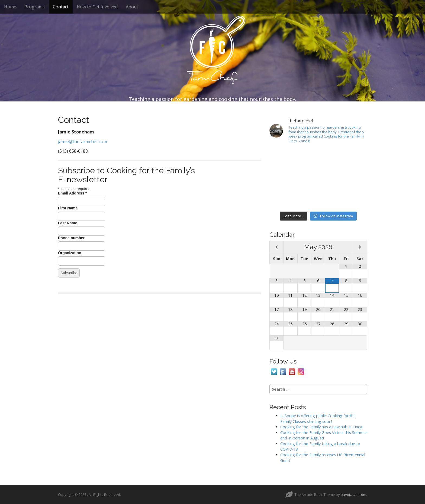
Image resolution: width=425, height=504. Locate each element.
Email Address (72, 193)
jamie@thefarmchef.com (83, 142)
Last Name (68, 223)
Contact (61, 7)
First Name (68, 208)
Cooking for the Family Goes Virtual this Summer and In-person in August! (324, 435)
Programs (35, 7)
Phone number (71, 238)
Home (10, 7)
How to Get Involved (97, 7)
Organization (70, 253)
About (132, 7)
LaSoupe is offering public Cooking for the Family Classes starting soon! (318, 419)
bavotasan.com (353, 495)
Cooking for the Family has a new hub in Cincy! (321, 427)
